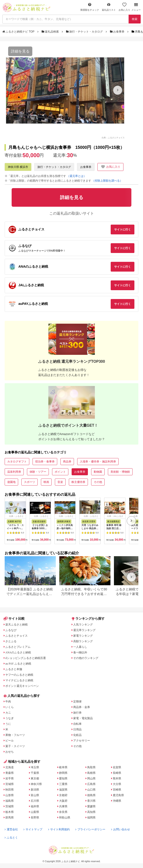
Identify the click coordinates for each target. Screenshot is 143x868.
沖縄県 (117, 801)
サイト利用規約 (59, 829)
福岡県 (91, 818)
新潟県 (35, 790)
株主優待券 (78, 482)
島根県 (91, 773)
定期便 (77, 702)
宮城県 (10, 784)
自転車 (77, 724)
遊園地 (11, 482)
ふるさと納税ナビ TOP (19, 32)
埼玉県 (35, 767)
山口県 (91, 790)
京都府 (63, 795)
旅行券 (77, 713)
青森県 (10, 773)
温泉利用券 (14, 472)
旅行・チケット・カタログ (85, 32)
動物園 (98, 472)
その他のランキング (86, 658)
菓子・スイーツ (15, 746)
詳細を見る (20, 51)
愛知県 (63, 778)
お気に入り (124, 7)
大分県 (117, 784)
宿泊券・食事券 (45, 462)
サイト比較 (14, 619)
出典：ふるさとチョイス (113, 137)
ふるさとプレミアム (18, 647)
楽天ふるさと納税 (17, 625)
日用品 (77, 729)
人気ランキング (83, 625)
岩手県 (10, 778)
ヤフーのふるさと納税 (19, 675)
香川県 (91, 801)
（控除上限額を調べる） (107, 181)
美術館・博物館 (120, 472)
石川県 (35, 801)
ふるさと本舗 (14, 669)
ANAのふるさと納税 (18, 652)
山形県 (10, 795)
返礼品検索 (51, 32)
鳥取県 (91, 767)
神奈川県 (36, 784)
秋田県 (10, 790)
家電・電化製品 (83, 718)
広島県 (91, 784)
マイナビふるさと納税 (19, 680)
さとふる (11, 641)
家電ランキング (83, 636)
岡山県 (91, 778)
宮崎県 (117, 790)
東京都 (35, 778)
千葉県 (35, 773)
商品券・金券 (82, 707)
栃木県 (10, 812)
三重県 (63, 784)
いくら (10, 707)
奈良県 (63, 812)
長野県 (35, 818)
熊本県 (117, 778)
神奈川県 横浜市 (18, 167)
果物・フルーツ (15, 735)
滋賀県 (63, 790)
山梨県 (35, 812)
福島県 (10, 801)
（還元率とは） (76, 176)
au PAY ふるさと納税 (18, 664)
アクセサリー (82, 741)
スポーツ (30, 482)
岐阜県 (63, 767)
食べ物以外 (80, 652)
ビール (10, 741)
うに (8, 724)
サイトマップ (33, 829)
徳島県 (91, 795)
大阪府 (63, 801)
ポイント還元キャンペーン (22, 686)
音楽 (60, 482)
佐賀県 (117, 767)
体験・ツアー (38, 472)
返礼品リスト (109, 7)
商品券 (67, 462)
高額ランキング (83, 641)
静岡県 (63, 773)
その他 (98, 482)
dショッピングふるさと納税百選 (26, 658)
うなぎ (10, 718)
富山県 (35, 795)
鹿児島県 (118, 795)
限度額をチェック (90, 7)
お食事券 (118, 32)
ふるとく (11, 838)
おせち (10, 752)
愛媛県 (91, 806)
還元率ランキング (84, 630)
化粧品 (77, 735)
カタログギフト (17, 462)
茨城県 (10, 806)
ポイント (60, 472)
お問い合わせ (121, 829)
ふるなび (11, 630)
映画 (46, 482)
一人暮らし (80, 647)
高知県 (91, 812)
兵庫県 (63, 806)
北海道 (10, 767)
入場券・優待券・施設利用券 (98, 462)
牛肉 (8, 702)
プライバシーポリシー (90, 829)
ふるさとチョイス (17, 636)
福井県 (35, 806)
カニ (8, 713)
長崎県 (117, 773)
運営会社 (11, 829)
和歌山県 (65, 818)
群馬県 (10, 818)
